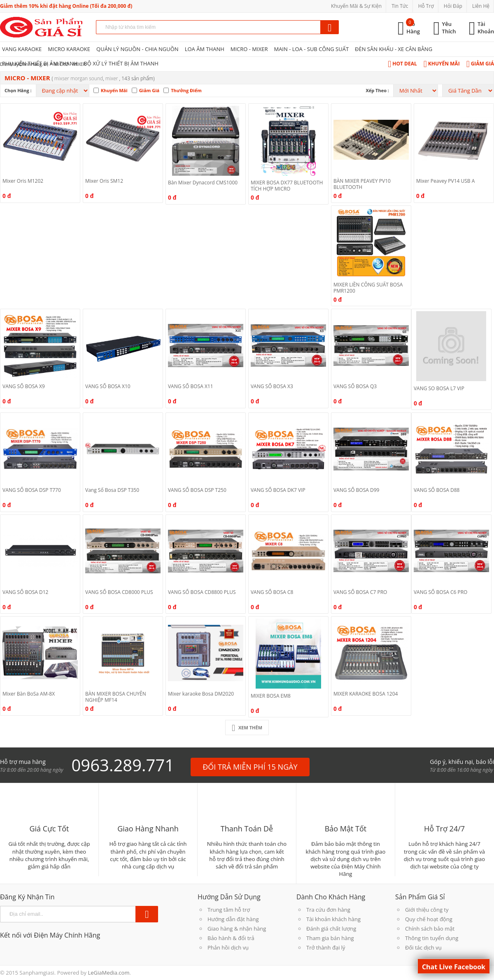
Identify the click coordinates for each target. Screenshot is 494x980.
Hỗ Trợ (426, 6)
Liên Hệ (481, 6)
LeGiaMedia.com (108, 973)
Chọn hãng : (18, 90)
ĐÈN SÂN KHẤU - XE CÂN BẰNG (394, 49)
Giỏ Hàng (413, 28)
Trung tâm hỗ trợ (229, 910)
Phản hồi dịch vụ (228, 947)
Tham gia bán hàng (330, 938)
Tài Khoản (486, 28)
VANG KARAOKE (22, 49)
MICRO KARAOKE (69, 49)
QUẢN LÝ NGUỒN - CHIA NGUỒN (137, 49)
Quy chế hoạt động (429, 919)
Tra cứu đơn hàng (328, 910)
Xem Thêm (247, 727)
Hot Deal (402, 64)
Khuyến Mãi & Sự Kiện (356, 6)
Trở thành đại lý (326, 947)
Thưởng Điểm (186, 90)
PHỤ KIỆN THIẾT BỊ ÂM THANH (40, 63)
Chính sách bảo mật (430, 929)
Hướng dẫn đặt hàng (233, 919)
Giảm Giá (480, 64)
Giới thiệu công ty (427, 910)
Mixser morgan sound (79, 78)
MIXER (112, 78)
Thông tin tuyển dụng (432, 938)
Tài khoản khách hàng (333, 919)
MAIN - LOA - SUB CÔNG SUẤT (311, 49)
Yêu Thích (449, 28)
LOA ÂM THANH (205, 49)
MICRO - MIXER (249, 49)
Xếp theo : (377, 90)
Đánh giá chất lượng (331, 929)
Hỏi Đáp (453, 6)
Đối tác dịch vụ (423, 947)
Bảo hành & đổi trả (231, 938)
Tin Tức (400, 6)
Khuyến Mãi (442, 64)
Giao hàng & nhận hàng (237, 929)
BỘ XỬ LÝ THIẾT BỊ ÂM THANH (121, 63)
